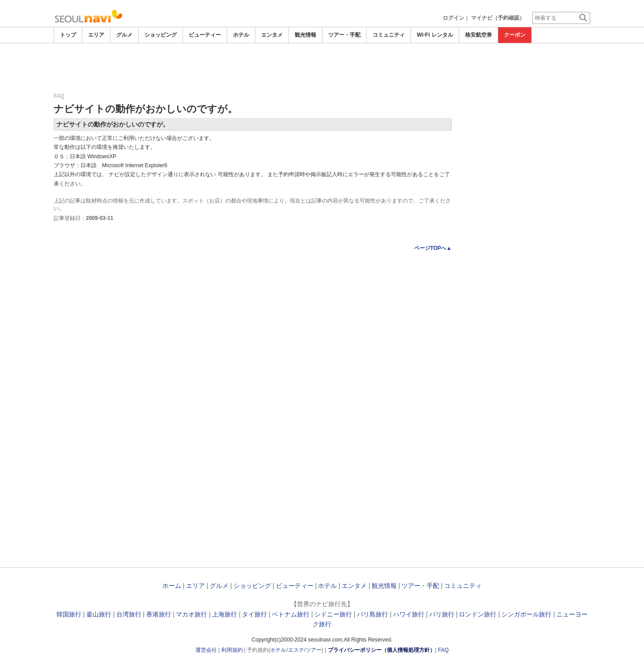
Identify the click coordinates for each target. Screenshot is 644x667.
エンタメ (272, 35)
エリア (96, 35)
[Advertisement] (322, 68)
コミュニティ (389, 35)
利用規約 (232, 650)
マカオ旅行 (191, 614)
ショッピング (161, 35)
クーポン (515, 35)
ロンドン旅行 (478, 614)
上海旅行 (225, 614)
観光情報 (305, 35)
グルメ (124, 35)
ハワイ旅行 (409, 614)
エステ (296, 650)
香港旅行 (159, 614)
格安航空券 (479, 35)
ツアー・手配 (344, 35)
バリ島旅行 (373, 614)
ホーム (172, 586)
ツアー (314, 650)
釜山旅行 (99, 614)
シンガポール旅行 (526, 614)
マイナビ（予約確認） (498, 18)
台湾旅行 (129, 614)
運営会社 (206, 650)
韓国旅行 (69, 614)
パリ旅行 (442, 614)
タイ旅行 (254, 614)
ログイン (453, 18)
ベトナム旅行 (291, 614)
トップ (68, 35)
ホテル (241, 35)
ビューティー (205, 35)
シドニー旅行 (333, 614)
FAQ (443, 650)
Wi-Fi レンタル (435, 35)
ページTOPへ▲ (433, 248)
